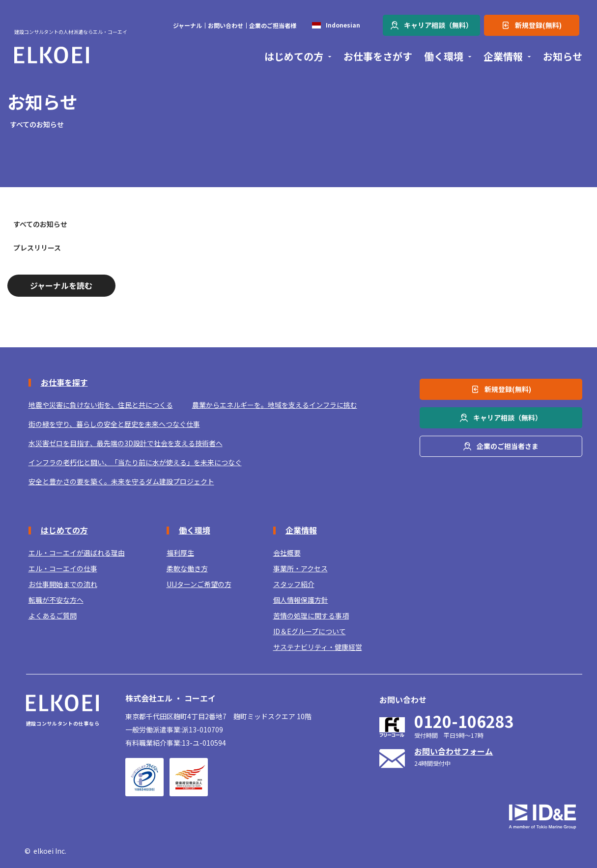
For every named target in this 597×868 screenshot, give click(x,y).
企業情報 (503, 56)
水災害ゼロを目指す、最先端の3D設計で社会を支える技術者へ (126, 443)
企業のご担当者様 (273, 26)
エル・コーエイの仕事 (63, 569)
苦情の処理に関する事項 (311, 616)
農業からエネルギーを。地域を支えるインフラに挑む (275, 405)
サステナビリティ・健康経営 (318, 647)
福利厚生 (180, 553)
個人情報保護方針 (301, 600)
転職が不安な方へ (56, 600)
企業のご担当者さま (508, 446)
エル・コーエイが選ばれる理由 (77, 553)
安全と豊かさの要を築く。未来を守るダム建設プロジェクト (121, 482)
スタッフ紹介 (294, 584)
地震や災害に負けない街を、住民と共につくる (101, 405)
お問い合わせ (226, 26)
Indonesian (343, 25)
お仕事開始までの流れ (63, 584)
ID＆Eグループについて (310, 631)
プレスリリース (37, 248)
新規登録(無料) (538, 25)
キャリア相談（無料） (438, 25)
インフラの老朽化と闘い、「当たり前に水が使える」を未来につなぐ (135, 462)
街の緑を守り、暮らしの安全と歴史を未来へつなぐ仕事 (114, 424)
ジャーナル (187, 26)
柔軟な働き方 (187, 569)
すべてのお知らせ (40, 224)
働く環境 (444, 56)
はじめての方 (294, 56)
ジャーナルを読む (61, 285)
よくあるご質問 (53, 616)
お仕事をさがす (378, 56)
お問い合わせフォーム (454, 751)
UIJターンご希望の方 (199, 584)
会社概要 (287, 553)
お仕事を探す (64, 382)
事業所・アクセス (300, 569)
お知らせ (563, 56)
